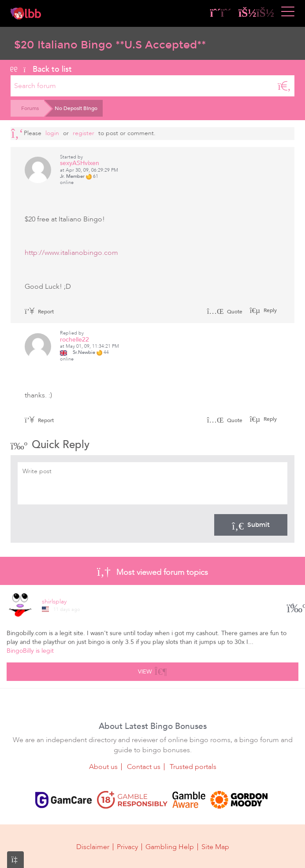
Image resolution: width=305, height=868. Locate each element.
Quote (225, 312)
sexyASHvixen (80, 163)
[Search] (284, 86)
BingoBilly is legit (30, 651)
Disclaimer (93, 847)
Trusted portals (193, 767)
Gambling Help (170, 847)
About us (103, 767)
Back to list (41, 69)
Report (39, 312)
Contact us (144, 767)
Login (52, 133)
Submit (251, 525)
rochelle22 (74, 340)
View (152, 670)
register (84, 133)
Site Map (215, 847)
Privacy (127, 847)
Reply (270, 310)
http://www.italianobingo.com (71, 253)
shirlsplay (54, 601)
